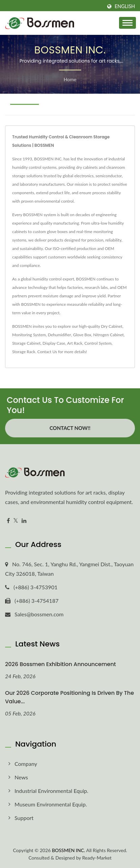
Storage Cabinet (26, 343)
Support (24, 818)
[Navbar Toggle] (127, 23)
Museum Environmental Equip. (51, 804)
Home (70, 79)
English (125, 6)
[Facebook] (8, 521)
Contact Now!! (70, 428)
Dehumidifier (59, 335)
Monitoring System (29, 335)
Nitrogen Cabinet (109, 335)
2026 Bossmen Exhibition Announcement (61, 664)
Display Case (54, 343)
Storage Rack (24, 352)
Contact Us (47, 352)
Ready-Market (97, 858)
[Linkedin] (24, 521)
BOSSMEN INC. (69, 850)
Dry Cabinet (112, 326)
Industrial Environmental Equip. (51, 791)
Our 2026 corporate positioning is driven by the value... (69, 697)
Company (26, 764)
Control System (98, 343)
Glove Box (82, 335)
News (21, 777)
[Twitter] (16, 521)
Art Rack (75, 343)
